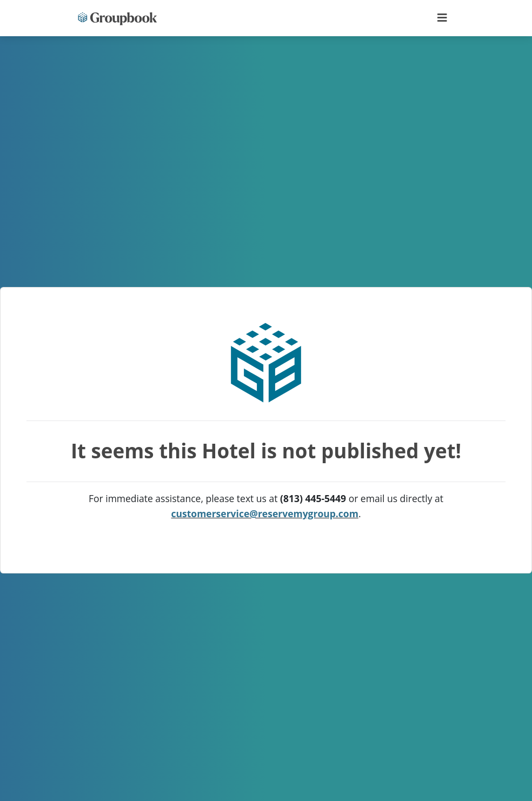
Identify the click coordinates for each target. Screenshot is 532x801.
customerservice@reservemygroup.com (265, 513)
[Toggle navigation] (442, 18)
